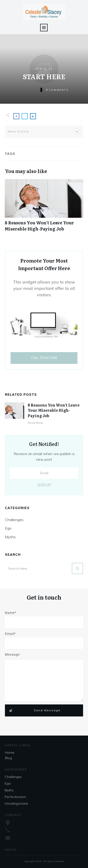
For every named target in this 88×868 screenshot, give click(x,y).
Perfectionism (15, 797)
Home (10, 753)
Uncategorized (16, 803)
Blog (8, 758)
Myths (10, 537)
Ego (8, 528)
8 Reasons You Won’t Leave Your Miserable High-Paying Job (44, 208)
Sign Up (44, 485)
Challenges (14, 520)
